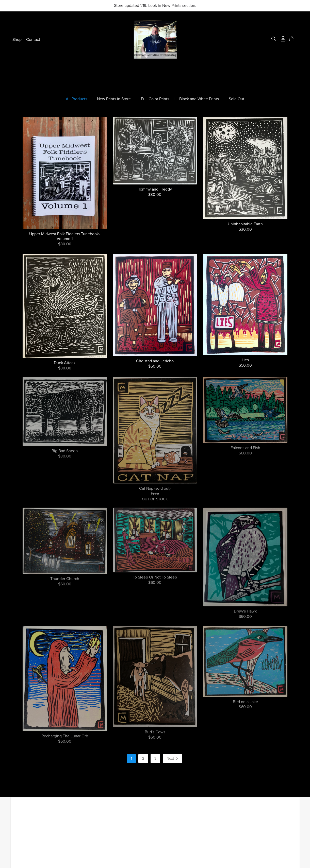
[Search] (274, 39)
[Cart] (294, 39)
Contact (33, 40)
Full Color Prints (155, 99)
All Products (76, 99)
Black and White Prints (199, 99)
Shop (17, 40)
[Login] (283, 39)
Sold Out (236, 99)
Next (173, 759)
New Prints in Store (114, 99)
